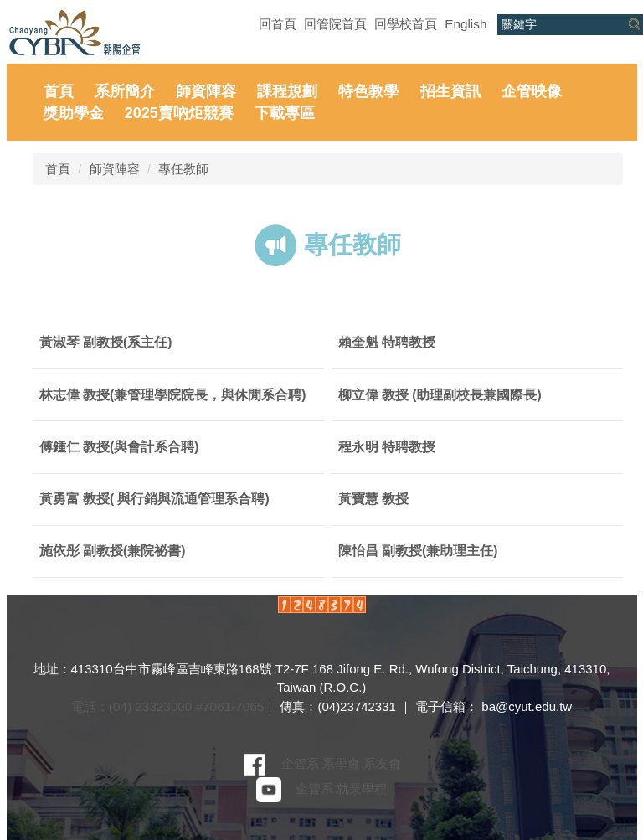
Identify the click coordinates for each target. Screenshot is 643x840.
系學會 (341, 763)
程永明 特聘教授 (387, 447)
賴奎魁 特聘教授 (387, 342)
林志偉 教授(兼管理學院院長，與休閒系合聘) (173, 395)
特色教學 (368, 91)
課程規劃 (287, 91)
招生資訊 (450, 91)
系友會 (382, 763)
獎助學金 (74, 113)
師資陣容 (206, 91)
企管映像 (532, 91)
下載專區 (285, 113)
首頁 (59, 91)
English (466, 24)
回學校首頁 (406, 24)
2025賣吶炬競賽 (179, 113)
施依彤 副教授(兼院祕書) (113, 551)
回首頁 (278, 24)
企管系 (300, 763)
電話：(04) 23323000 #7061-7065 (167, 706)
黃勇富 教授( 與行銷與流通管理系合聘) (154, 499)
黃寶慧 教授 (373, 499)
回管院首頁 (335, 24)
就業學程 (362, 788)
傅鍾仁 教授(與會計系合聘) (119, 447)
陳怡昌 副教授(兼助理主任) (418, 551)
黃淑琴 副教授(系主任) (106, 342)
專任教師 (183, 169)
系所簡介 (125, 91)
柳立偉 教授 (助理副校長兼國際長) (440, 395)
